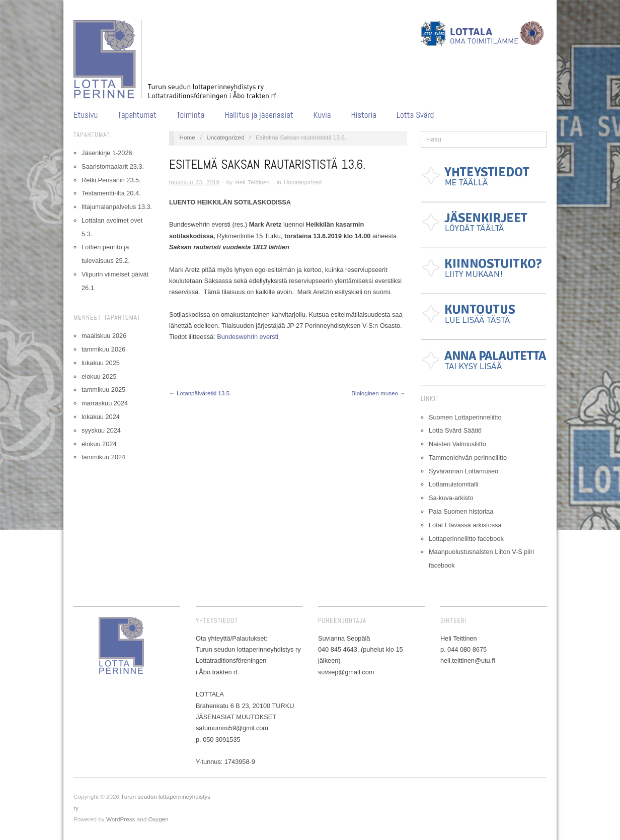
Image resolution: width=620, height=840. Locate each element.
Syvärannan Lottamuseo (463, 471)
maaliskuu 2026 (104, 336)
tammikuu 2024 (103, 457)
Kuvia (322, 115)
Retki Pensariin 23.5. (111, 180)
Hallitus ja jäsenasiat (259, 115)
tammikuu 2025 (103, 390)
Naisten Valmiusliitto (457, 444)
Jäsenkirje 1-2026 (107, 153)
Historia (364, 115)
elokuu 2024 (99, 444)
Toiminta (190, 115)
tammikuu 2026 (103, 349)
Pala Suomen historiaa (461, 511)
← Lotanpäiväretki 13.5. (200, 393)
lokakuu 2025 (101, 363)
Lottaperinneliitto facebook (466, 539)
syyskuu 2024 (101, 430)
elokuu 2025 (99, 376)
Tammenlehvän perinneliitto (468, 458)
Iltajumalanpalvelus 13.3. (117, 207)
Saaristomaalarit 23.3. (113, 166)
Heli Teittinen (252, 182)
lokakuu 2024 (101, 417)
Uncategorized (225, 137)
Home (187, 137)
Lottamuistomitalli (454, 484)
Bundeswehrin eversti (248, 337)
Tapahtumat (137, 115)
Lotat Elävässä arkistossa (465, 525)
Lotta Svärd (415, 115)
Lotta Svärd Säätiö (455, 430)
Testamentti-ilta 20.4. (111, 193)
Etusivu (86, 115)
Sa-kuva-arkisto (451, 498)
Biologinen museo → (378, 393)
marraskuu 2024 (105, 403)
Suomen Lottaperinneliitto (465, 417)
